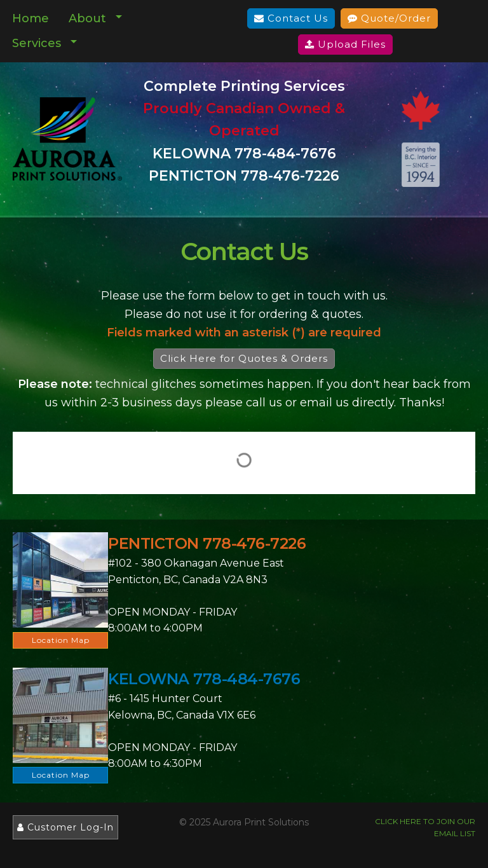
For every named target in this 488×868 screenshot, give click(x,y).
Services (37, 43)
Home (30, 18)
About (87, 18)
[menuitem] (31, 19)
